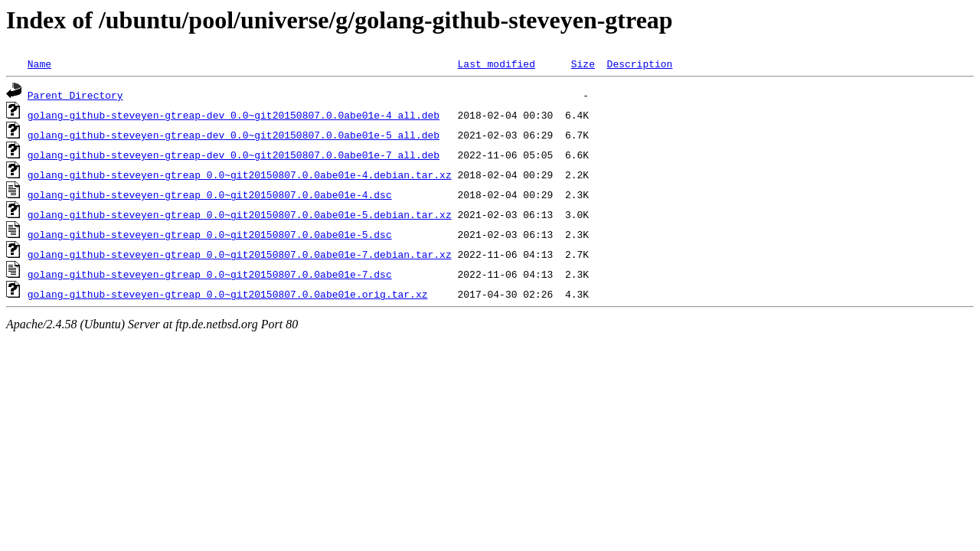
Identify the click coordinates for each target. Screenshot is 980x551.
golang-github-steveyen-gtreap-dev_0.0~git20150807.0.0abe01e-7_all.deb (234, 155)
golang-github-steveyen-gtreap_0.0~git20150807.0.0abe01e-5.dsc (210, 234)
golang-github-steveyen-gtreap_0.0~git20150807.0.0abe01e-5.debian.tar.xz (240, 214)
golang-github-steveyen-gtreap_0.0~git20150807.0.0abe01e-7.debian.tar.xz (240, 254)
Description (639, 64)
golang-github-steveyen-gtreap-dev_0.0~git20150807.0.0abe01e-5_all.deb (234, 135)
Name (39, 64)
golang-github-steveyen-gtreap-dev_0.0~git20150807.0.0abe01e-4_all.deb (234, 115)
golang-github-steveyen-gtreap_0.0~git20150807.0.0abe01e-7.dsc (210, 274)
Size (583, 64)
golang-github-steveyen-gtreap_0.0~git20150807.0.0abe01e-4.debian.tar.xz (240, 174)
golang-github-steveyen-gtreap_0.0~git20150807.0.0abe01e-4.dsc (210, 194)
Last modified (496, 64)
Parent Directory (75, 95)
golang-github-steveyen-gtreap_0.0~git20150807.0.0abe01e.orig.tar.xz (228, 294)
